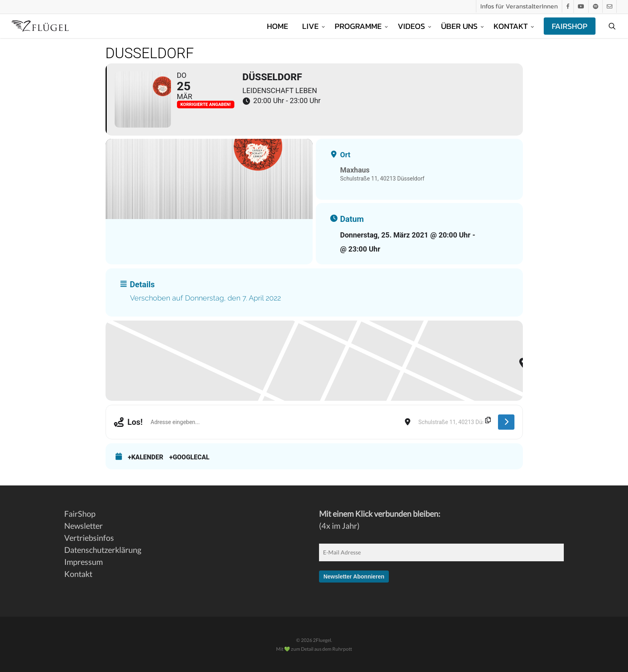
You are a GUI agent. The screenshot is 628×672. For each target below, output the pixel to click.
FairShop (80, 514)
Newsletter (83, 526)
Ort (346, 155)
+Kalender (146, 457)
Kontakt (78, 574)
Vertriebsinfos (89, 538)
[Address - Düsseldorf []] (273, 422)
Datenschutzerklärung (103, 550)
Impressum (83, 562)
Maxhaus (355, 170)
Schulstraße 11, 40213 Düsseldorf (382, 179)
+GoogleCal (189, 457)
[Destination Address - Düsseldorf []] (454, 422)
